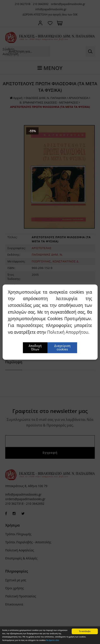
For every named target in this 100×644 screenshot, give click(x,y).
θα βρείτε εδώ (53, 640)
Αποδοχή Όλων (35, 348)
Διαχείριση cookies (62, 348)
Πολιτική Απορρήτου (68, 332)
